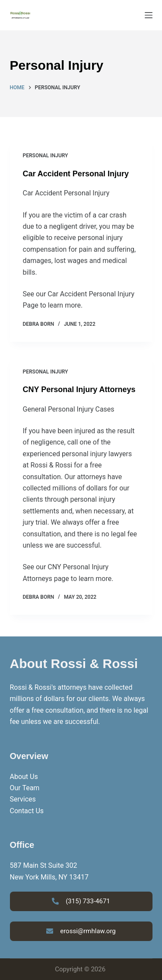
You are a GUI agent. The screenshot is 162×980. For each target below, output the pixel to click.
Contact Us (27, 811)
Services (23, 799)
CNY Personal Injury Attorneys (79, 389)
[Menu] (149, 15)
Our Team (25, 788)
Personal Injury (46, 156)
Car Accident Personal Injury (76, 174)
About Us (24, 777)
